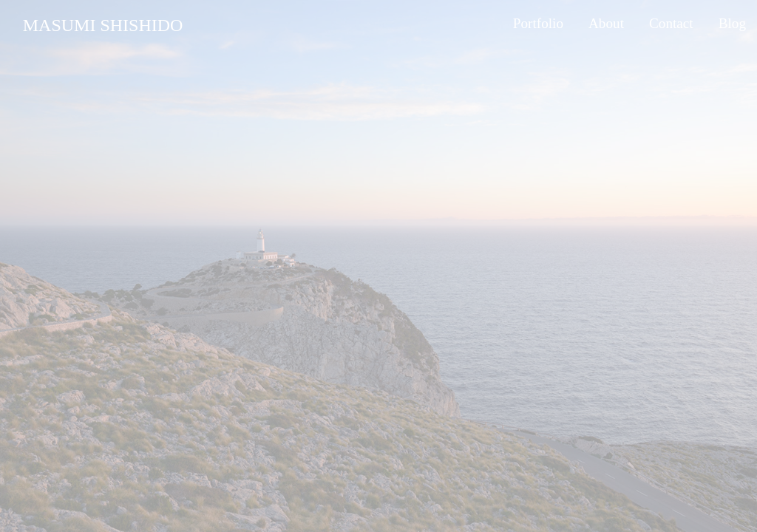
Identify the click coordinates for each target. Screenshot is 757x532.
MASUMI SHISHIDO (103, 25)
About (606, 23)
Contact (671, 23)
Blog (732, 23)
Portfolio (538, 23)
